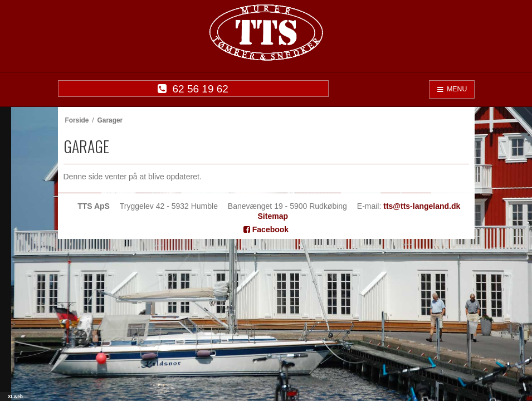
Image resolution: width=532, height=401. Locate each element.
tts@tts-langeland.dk (422, 206)
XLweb (15, 397)
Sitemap (273, 216)
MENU (452, 89)
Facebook (266, 229)
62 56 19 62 (193, 89)
